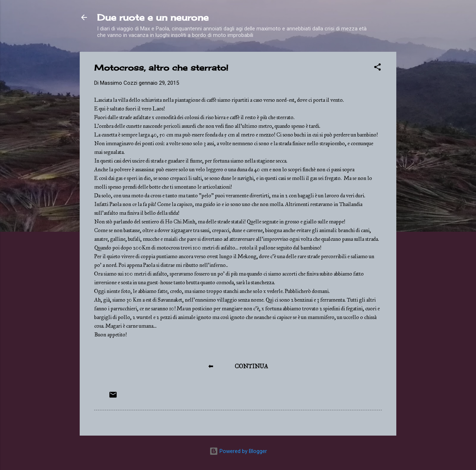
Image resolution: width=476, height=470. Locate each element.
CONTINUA (251, 366)
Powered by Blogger (238, 451)
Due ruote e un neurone (153, 17)
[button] (377, 68)
